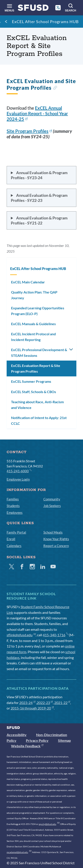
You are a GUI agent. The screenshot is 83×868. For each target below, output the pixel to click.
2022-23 (45, 703)
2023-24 (27, 703)
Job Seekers (52, 506)
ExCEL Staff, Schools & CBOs (34, 392)
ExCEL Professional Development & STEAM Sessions (39, 353)
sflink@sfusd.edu (21, 635)
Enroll (11, 539)
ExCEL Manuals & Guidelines (33, 324)
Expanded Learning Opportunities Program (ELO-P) (38, 311)
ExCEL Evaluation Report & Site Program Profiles (36, 368)
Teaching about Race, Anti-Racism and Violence (37, 405)
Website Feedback (27, 746)
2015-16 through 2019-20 (32, 708)
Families (13, 499)
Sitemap (64, 740)
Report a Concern (56, 546)
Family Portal (16, 532)
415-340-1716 (55, 635)
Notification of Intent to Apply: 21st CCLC (39, 420)
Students (13, 506)
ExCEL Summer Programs (31, 381)
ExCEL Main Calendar (28, 282)
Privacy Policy (37, 740)
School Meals (53, 532)
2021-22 (62, 703)
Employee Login (18, 479)
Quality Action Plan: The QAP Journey (34, 295)
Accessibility (17, 735)
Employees (15, 512)
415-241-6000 (19, 471)
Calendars (14, 546)
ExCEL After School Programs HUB (45, 22)
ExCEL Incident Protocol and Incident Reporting (33, 337)
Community (52, 499)
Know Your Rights (56, 539)
